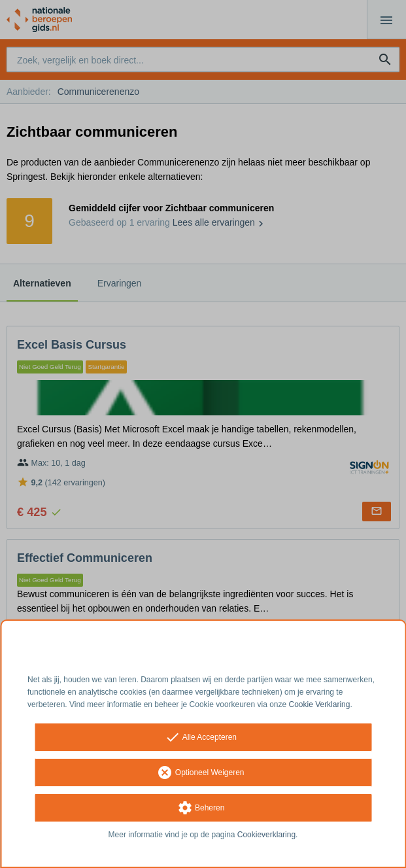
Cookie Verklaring (320, 704)
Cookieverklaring (266, 835)
